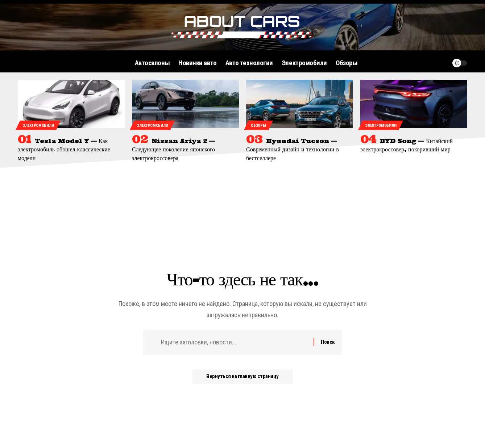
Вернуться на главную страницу (242, 377)
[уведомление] (442, 63)
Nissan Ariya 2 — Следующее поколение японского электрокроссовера (174, 149)
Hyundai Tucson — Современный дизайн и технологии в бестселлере (293, 149)
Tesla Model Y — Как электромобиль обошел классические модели (64, 149)
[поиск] (428, 63)
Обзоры (258, 125)
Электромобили (38, 125)
